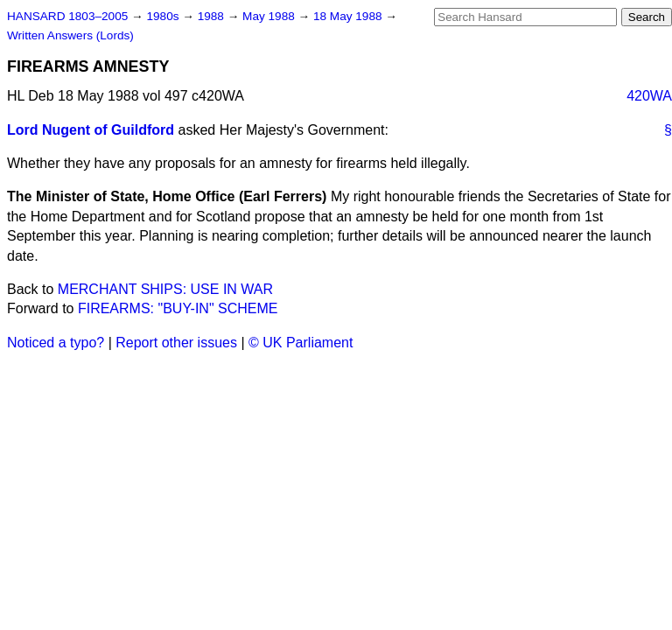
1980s (164, 16)
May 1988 (270, 16)
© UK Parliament (301, 343)
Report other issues (176, 343)
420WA (649, 96)
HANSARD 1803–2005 (67, 16)
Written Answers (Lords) (70, 35)
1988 (213, 16)
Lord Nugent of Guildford (91, 130)
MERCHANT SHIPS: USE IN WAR (165, 289)
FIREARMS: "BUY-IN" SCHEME (178, 308)
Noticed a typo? (56, 343)
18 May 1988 (349, 16)
